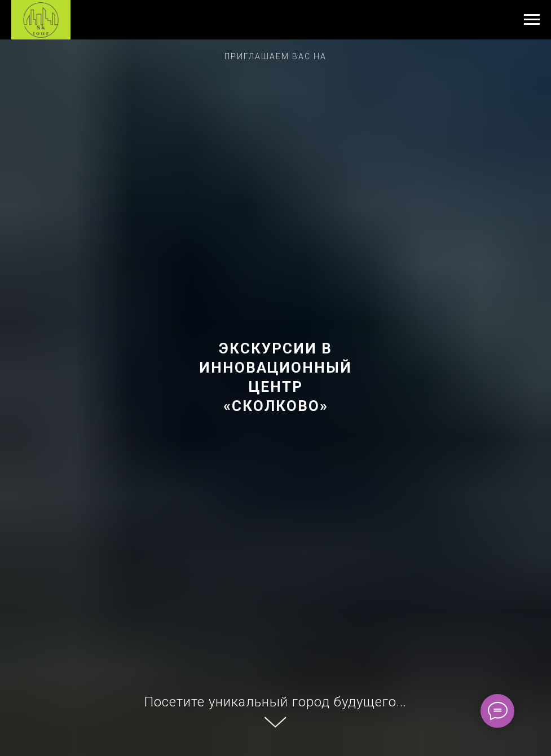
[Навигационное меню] (532, 20)
